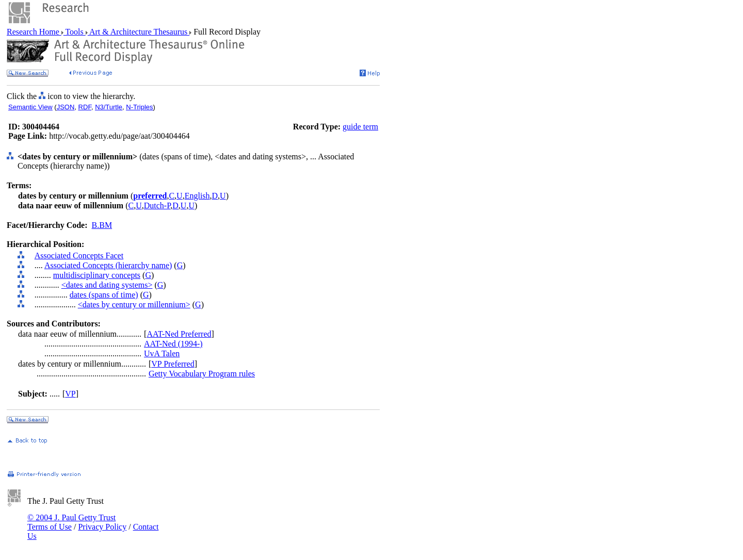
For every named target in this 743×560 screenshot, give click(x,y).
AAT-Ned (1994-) (173, 344)
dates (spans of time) (104, 295)
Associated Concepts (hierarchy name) (108, 265)
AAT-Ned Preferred (179, 334)
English (197, 196)
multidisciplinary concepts (97, 275)
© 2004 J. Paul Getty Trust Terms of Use (71, 522)
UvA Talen (162, 353)
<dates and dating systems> (107, 285)
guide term (360, 127)
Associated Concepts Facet (79, 256)
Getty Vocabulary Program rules (202, 374)
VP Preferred (173, 364)
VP (70, 394)
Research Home (34, 32)
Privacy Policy (102, 527)
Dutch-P (157, 205)
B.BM (102, 225)
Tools (75, 32)
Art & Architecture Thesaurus (139, 32)
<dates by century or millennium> (134, 304)
